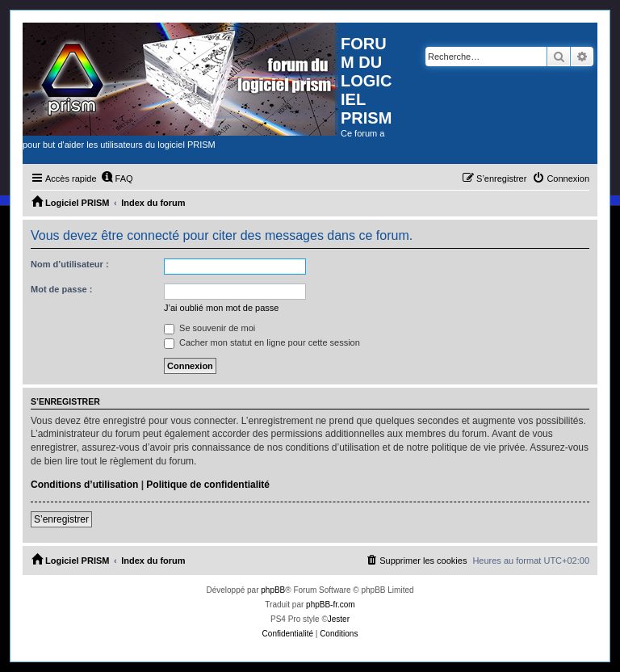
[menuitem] (117, 178)
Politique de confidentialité (208, 485)
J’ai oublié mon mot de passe (221, 308)
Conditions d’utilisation (84, 485)
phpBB (273, 590)
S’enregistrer (61, 519)
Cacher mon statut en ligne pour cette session (262, 342)
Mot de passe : (61, 289)
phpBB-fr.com (331, 605)
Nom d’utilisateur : (70, 264)
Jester (339, 619)
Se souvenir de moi (209, 328)
